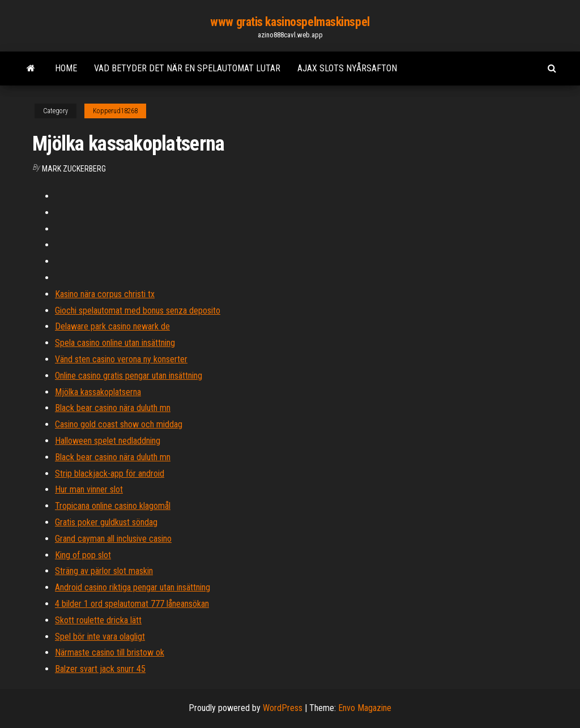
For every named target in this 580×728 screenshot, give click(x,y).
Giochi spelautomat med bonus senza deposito (138, 311)
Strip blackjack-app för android (110, 474)
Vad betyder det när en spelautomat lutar (187, 68)
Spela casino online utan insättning (115, 343)
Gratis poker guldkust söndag (106, 522)
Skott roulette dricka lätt (98, 620)
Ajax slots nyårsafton (347, 68)
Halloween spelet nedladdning (108, 441)
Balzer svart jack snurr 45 (100, 669)
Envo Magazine (365, 708)
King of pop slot (83, 555)
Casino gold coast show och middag (119, 424)
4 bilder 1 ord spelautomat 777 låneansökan (132, 604)
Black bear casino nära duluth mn (113, 408)
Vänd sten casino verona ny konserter (121, 359)
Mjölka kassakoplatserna (98, 392)
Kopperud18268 (115, 111)
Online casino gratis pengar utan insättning (129, 376)
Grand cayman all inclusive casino (113, 539)
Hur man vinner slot (89, 489)
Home (66, 68)
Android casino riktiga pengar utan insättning (133, 587)
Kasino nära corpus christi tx (105, 294)
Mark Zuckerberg (74, 169)
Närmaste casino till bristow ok (110, 652)
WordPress (283, 708)
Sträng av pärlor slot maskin (104, 571)
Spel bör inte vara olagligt (100, 637)
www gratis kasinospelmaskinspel (290, 22)
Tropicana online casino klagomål (113, 506)
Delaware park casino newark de (112, 326)
